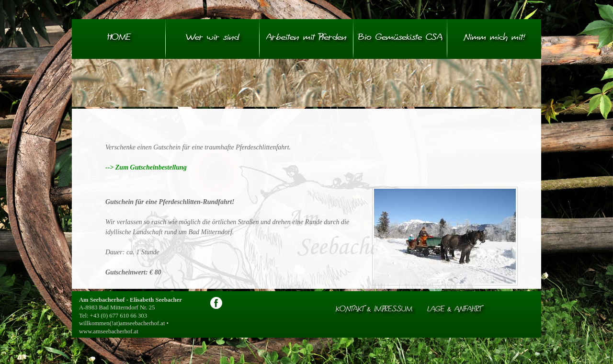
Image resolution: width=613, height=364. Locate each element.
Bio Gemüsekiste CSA (400, 38)
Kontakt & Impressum (374, 310)
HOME (119, 38)
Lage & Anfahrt (454, 310)
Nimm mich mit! (494, 38)
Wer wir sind (213, 38)
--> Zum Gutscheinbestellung (147, 167)
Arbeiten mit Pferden (306, 38)
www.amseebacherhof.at (109, 331)
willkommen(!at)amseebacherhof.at (122, 323)
